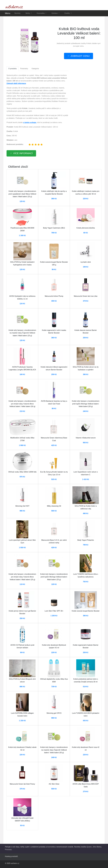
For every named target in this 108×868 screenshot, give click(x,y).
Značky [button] (67, 13)
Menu (8, 13)
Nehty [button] (28, 13)
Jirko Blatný (97, 847)
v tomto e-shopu (30, 122)
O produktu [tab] (12, 69)
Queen (89, 847)
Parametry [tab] (24, 69)
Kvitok (89, 43)
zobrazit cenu (80, 56)
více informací (23, 153)
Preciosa (8, 850)
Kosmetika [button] (41, 13)
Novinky (17, 13)
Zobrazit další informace (16, 83)
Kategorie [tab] (35, 69)
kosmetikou (52, 847)
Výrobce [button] (55, 13)
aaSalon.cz (15, 863)
